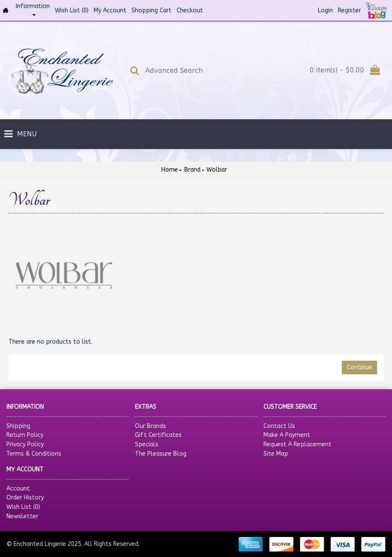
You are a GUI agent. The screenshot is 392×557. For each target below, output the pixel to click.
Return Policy (25, 435)
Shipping (18, 426)
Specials (147, 444)
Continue (359, 367)
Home (170, 170)
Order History (25, 498)
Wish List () (23, 507)
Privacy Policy (25, 444)
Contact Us (279, 426)
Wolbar (217, 170)
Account (18, 489)
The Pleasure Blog (161, 454)
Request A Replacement (298, 444)
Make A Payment (287, 435)
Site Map (276, 454)
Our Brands (150, 426)
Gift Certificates (158, 435)
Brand (192, 170)
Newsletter (22, 516)
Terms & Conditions (34, 454)
